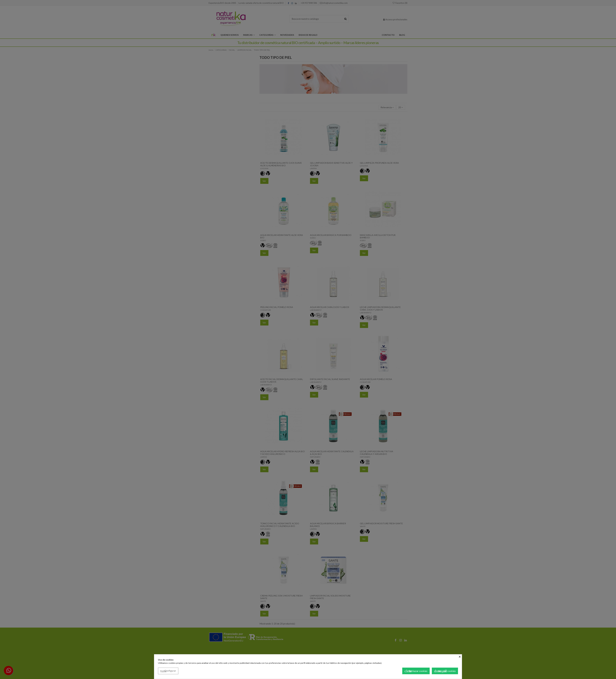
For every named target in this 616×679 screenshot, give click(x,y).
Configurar (168, 671)
